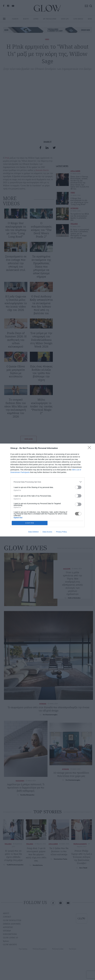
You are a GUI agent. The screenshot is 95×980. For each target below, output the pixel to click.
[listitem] (47, 482)
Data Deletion (33, 532)
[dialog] (47, 490)
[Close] (90, 448)
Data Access (47, 532)
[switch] (78, 487)
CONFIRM (30, 523)
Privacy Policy (61, 532)
